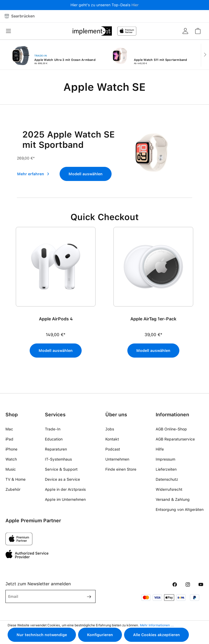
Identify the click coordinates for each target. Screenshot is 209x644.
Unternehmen (117, 459)
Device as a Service (62, 479)
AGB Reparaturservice (175, 439)
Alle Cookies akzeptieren (156, 635)
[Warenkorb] (198, 31)
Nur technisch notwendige (42, 635)
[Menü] (10, 31)
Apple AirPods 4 (56, 319)
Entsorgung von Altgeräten (180, 509)
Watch (11, 459)
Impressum (165, 459)
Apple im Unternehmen (65, 499)
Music (11, 469)
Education (54, 439)
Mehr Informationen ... (157, 625)
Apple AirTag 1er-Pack (153, 319)
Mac (9, 429)
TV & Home (16, 479)
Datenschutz (167, 479)
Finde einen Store (121, 469)
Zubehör (13, 489)
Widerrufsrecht (169, 489)
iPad (9, 439)
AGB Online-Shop (171, 429)
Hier (135, 5)
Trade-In (53, 429)
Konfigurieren (100, 635)
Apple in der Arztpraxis (65, 489)
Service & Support (61, 469)
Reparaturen (56, 449)
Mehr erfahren (33, 174)
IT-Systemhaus (58, 459)
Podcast (113, 449)
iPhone (11, 449)
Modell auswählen (86, 174)
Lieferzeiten (166, 469)
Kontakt (112, 439)
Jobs (110, 429)
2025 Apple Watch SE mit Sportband (69, 140)
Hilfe (160, 449)
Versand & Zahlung (173, 499)
